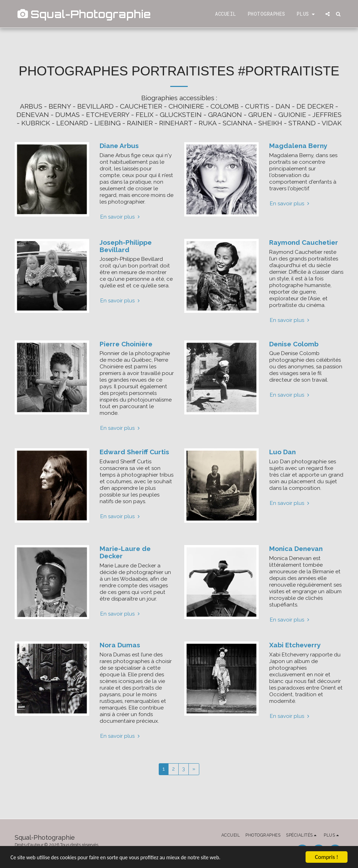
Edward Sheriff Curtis (134, 452)
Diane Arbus (119, 146)
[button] (328, 14)
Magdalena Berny (298, 146)
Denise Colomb (294, 344)
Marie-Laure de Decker (125, 552)
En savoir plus (121, 217)
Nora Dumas (120, 645)
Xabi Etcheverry (295, 645)
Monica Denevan (296, 549)
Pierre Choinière (126, 344)
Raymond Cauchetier (304, 242)
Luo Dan (282, 452)
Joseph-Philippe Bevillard (126, 246)
